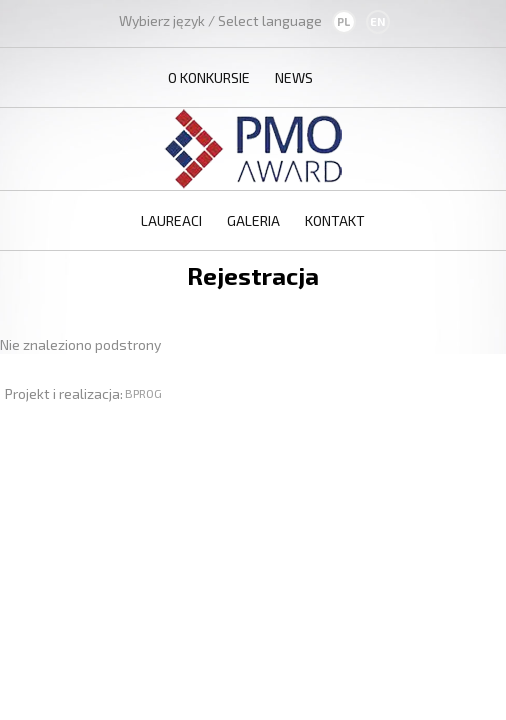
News (294, 77)
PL (343, 21)
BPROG (143, 393)
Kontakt (335, 220)
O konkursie (209, 77)
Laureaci (171, 220)
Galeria (253, 220)
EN (377, 21)
